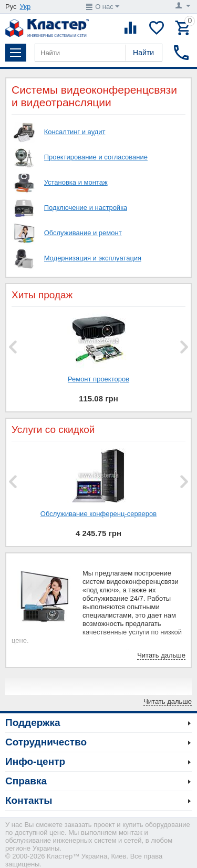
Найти (143, 53)
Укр (25, 7)
